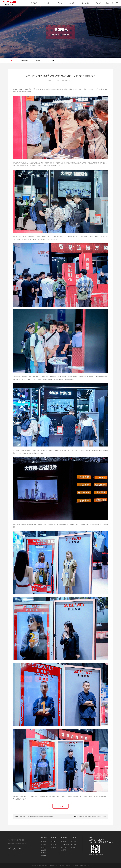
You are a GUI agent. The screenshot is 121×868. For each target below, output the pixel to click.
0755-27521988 (96, 840)
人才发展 (72, 3)
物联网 (53, 842)
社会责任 (44, 847)
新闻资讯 (64, 837)
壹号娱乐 (81, 865)
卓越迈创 (86, 865)
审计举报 (44, 856)
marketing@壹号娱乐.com (101, 842)
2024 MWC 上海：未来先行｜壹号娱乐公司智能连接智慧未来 (36, 817)
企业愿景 (44, 850)
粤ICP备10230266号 (73, 865)
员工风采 (51, 60)
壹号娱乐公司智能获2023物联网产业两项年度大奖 (93, 817)
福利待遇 (74, 844)
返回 (60, 806)
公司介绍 (44, 842)
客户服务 (59, 3)
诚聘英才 (74, 847)
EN (109, 3)
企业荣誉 (44, 844)
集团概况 (34, 3)
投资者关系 (85, 3)
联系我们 (91, 837)
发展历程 (44, 853)
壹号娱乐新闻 (25, 60)
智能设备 (54, 844)
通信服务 (54, 847)
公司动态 (11, 60)
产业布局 (47, 3)
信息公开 (98, 3)
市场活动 (39, 60)
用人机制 (74, 842)
